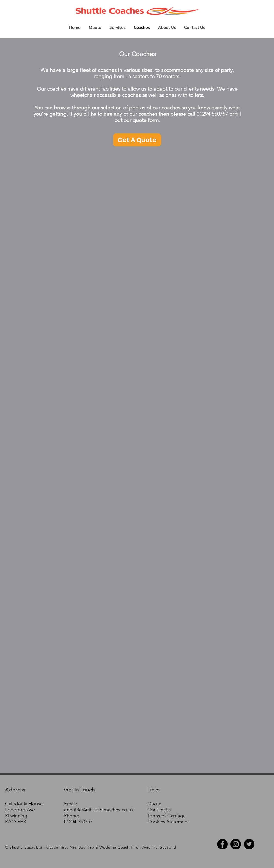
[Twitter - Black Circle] (249, 844)
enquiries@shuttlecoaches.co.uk (99, 810)
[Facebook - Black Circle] (222, 844)
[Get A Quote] (137, 140)
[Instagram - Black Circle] (236, 844)
